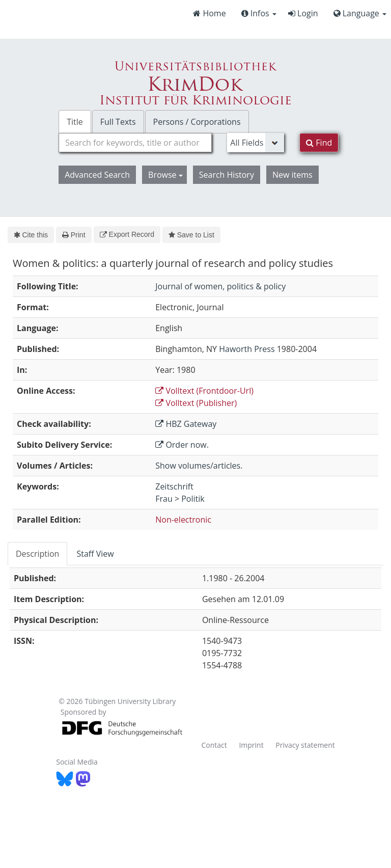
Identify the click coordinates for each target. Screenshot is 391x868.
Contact (214, 745)
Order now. (182, 445)
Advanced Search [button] (97, 175)
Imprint (251, 745)
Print (74, 235)
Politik (193, 499)
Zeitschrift (174, 486)
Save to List (191, 235)
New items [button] (292, 175)
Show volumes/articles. (199, 466)
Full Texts (118, 122)
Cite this (31, 235)
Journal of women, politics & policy (220, 286)
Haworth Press (247, 349)
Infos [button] (259, 13)
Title (75, 122)
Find (319, 143)
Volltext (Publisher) (196, 403)
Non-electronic (183, 520)
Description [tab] (37, 554)
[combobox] (135, 143)
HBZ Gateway (186, 424)
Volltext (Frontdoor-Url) (204, 391)
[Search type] (256, 143)
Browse (165, 175)
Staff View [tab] (95, 554)
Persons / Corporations (197, 122)
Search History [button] (227, 175)
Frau (164, 499)
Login (303, 13)
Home (209, 13)
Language (360, 13)
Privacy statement (305, 745)
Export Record (127, 234)
